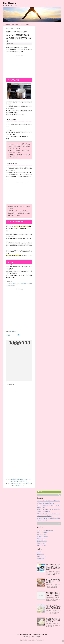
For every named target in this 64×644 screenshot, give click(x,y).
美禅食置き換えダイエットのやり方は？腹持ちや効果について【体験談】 (53, 594)
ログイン (39, 552)
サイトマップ (15, 24)
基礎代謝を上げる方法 (43, 537)
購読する (41, 492)
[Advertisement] (19, 66)
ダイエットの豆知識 (42, 532)
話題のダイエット (13, 331)
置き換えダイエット (42, 541)
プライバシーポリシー (25, 24)
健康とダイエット (41, 535)
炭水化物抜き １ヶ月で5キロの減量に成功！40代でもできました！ (53, 620)
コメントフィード (41, 556)
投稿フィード (40, 554)
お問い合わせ (7, 24)
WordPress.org (41, 558)
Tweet (8, 335)
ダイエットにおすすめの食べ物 (45, 530)
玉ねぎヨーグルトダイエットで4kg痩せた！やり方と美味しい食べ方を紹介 (53, 607)
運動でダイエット (41, 545)
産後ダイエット (41, 539)
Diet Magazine (10, 3)
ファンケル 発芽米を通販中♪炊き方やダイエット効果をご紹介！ (53, 581)
